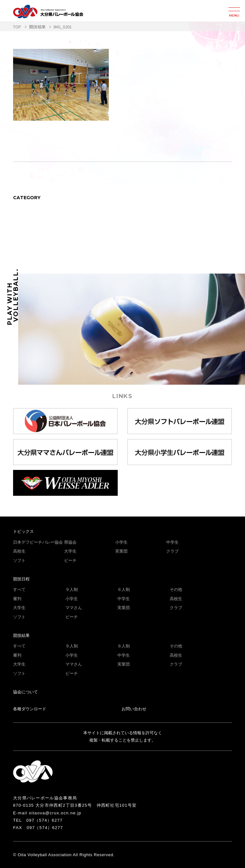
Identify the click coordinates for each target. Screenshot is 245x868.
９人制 (72, 589)
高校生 (19, 551)
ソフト (19, 560)
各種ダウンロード (30, 709)
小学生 (121, 542)
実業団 (121, 551)
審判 (17, 599)
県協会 (70, 542)
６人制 (124, 589)
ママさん (74, 608)
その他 (176, 589)
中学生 (172, 542)
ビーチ (70, 560)
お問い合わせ (134, 709)
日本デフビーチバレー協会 (38, 542)
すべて (19, 589)
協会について (26, 692)
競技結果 (21, 635)
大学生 (70, 551)
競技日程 (21, 579)
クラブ (172, 551)
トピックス (23, 531)
